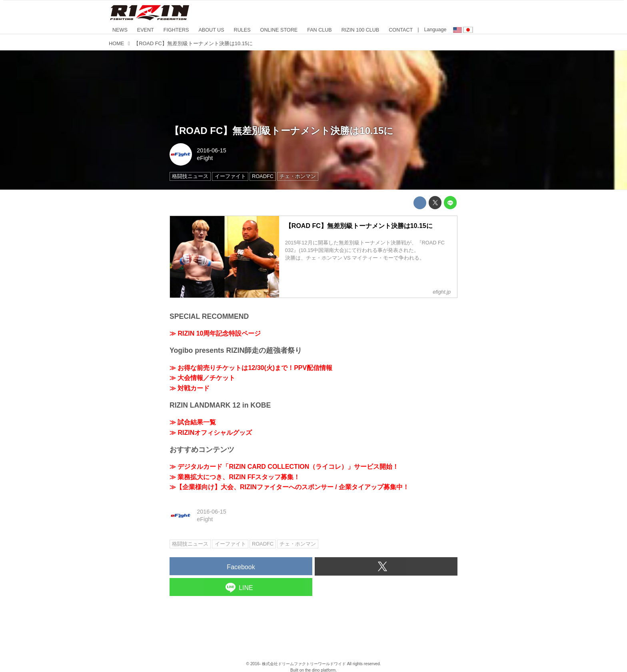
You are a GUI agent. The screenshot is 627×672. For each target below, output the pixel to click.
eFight (205, 158)
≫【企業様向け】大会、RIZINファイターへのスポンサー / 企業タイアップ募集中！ (289, 487)
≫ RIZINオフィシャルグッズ (211, 433)
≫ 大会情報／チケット (202, 378)
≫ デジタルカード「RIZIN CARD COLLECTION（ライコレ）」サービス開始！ (284, 467)
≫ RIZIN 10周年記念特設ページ (215, 333)
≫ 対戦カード (190, 388)
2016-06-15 (212, 150)
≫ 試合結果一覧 (193, 422)
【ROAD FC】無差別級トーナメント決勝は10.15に (282, 131)
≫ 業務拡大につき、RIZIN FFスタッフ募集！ (235, 477)
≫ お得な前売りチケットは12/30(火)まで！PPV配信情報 (251, 368)
